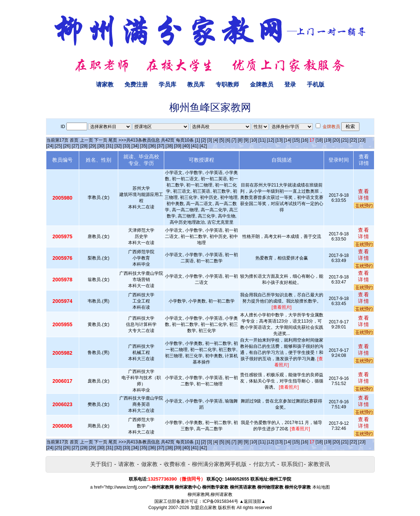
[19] (328, 140)
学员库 (167, 84)
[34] (135, 146)
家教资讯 (319, 464)
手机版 (316, 84)
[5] (222, 140)
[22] (353, 140)
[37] (161, 146)
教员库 (196, 84)
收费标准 (175, 464)
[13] (279, 140)
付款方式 (264, 464)
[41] (195, 146)
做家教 (149, 464)
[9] (246, 140)
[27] (76, 146)
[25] (58, 146)
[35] (143, 146)
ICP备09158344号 (220, 501)
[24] (50, 146)
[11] (262, 140)
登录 (290, 84)
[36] (152, 146)
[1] (197, 140)
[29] (92, 146)
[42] (203, 146)
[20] (336, 140)
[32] (118, 146)
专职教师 (227, 84)
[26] (67, 146)
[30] (101, 146)
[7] (234, 140)
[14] (288, 140)
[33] (127, 146)
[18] (319, 140)
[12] (270, 140)
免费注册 (136, 84)
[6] (228, 140)
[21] (345, 140)
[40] (186, 146)
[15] (296, 140)
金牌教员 (262, 84)
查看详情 (364, 195)
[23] (362, 140)
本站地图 (321, 487)
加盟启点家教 (204, 508)
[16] (305, 140)
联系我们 (292, 464)
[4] (215, 140)
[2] (203, 140)
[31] (109, 146)
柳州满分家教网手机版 (219, 464)
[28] (84, 146)
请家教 (105, 84)
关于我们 (101, 464)
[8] (240, 140)
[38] (169, 146)
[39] (178, 146)
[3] (210, 140)
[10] (254, 140)
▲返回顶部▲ (253, 501)
